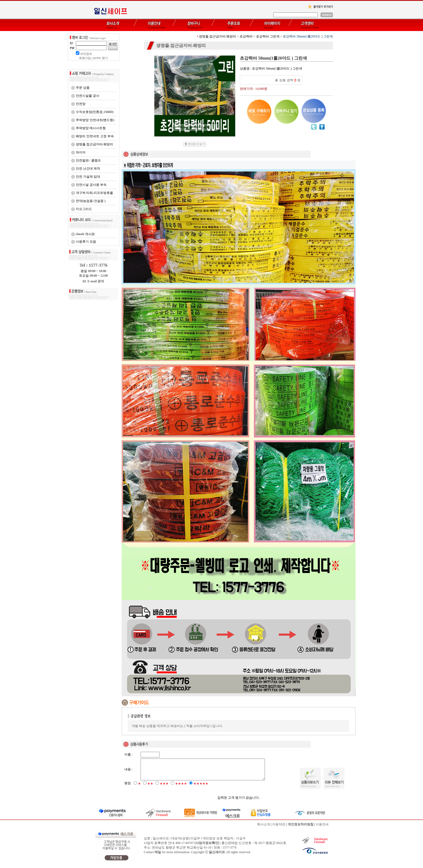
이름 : (128, 754)
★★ (150, 788)
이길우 (241, 842)
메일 (158, 856)
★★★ (164, 788)
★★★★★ (201, 788)
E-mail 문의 (93, 281)
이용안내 (322, 828)
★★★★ (181, 788)
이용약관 (279, 828)
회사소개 (264, 828)
